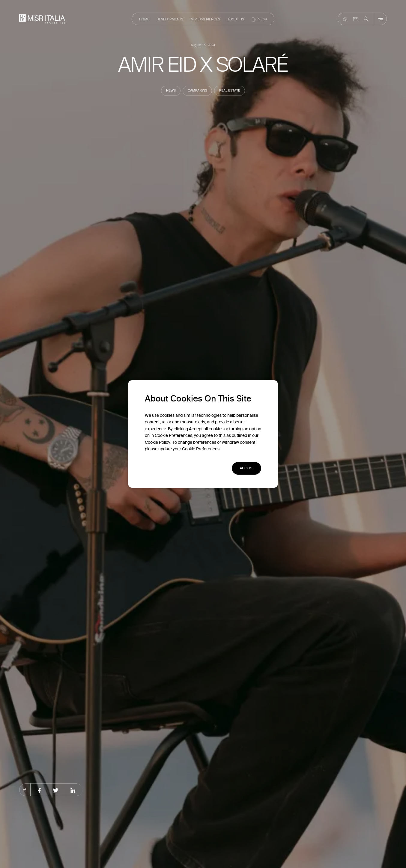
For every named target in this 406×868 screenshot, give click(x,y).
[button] (246, 468)
